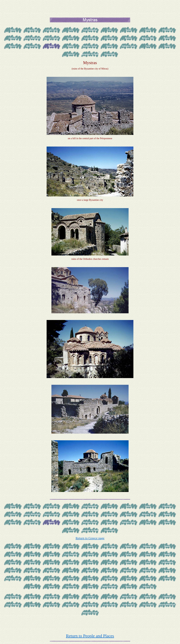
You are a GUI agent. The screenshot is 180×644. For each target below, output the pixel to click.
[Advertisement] (91, 7)
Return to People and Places (90, 636)
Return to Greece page (90, 538)
